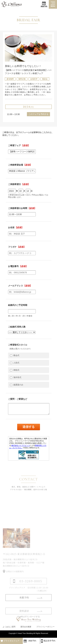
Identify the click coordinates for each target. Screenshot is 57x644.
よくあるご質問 (9, 628)
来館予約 (44, 4)
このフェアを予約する (38, 114)
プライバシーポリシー (45, 628)
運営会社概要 (26, 628)
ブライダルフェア (11, 641)
